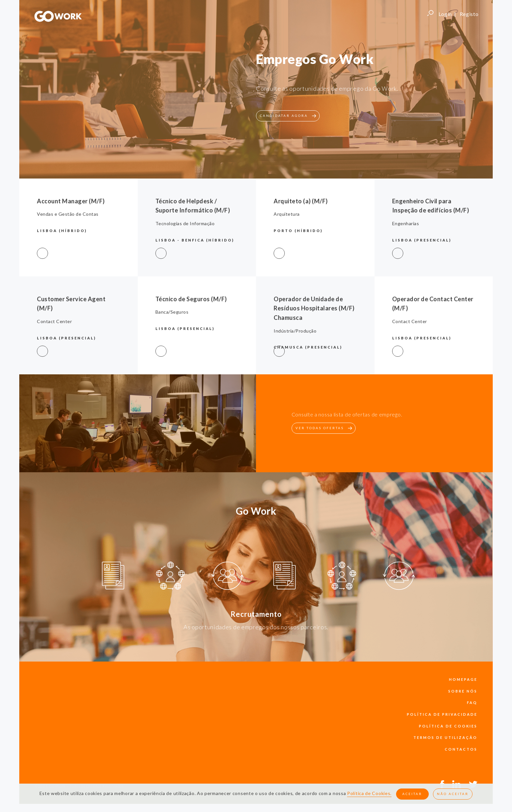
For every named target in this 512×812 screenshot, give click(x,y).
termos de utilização (445, 737)
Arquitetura (287, 214)
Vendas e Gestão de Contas (68, 214)
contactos (461, 749)
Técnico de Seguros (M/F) (191, 299)
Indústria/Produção (295, 331)
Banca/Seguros (172, 312)
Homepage (463, 679)
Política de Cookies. (369, 794)
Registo (469, 14)
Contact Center (54, 321)
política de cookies (448, 726)
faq (472, 703)
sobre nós (463, 691)
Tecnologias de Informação (185, 223)
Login (445, 14)
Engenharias (406, 223)
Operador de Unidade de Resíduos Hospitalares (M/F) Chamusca (314, 308)
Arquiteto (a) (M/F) (301, 201)
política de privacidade (442, 714)
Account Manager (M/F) (71, 201)
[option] (113, 577)
